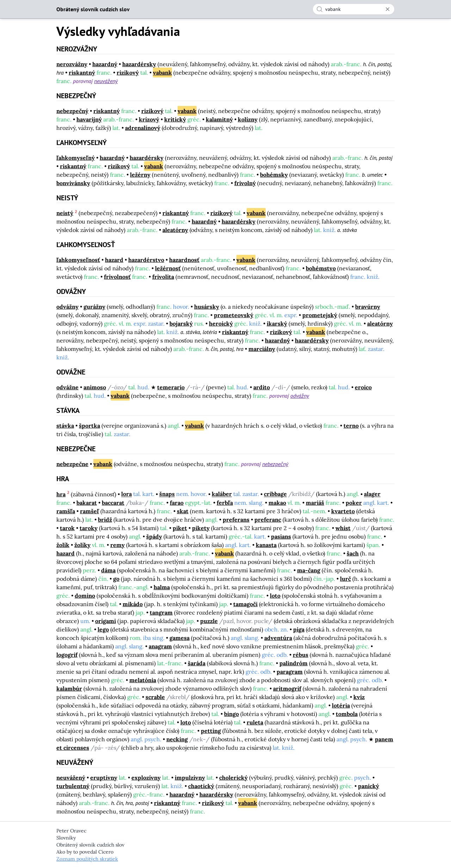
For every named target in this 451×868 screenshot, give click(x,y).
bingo (231, 714)
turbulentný (73, 786)
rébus (301, 655)
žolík (63, 545)
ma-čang (309, 570)
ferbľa (225, 503)
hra (61, 494)
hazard (114, 260)
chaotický (201, 786)
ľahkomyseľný (76, 158)
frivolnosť (117, 277)
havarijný (89, 119)
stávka (65, 426)
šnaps (167, 494)
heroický (221, 323)
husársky (207, 307)
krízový (149, 119)
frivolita (163, 277)
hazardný (105, 64)
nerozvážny (72, 64)
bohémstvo (321, 268)
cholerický (233, 778)
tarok (67, 528)
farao (177, 503)
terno (351, 426)
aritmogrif (287, 688)
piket (180, 528)
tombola (347, 714)
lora (126, 494)
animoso (95, 387)
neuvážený (106, 81)
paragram (290, 672)
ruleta (255, 722)
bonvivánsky (73, 183)
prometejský (320, 315)
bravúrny (368, 307)
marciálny (262, 349)
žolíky (82, 545)
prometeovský (234, 315)
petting (211, 731)
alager (372, 494)
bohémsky (274, 175)
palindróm (294, 663)
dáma (108, 570)
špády (154, 536)
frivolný (245, 183)
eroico (363, 387)
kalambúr (69, 688)
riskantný (82, 73)
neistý (65, 213)
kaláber (222, 494)
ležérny (140, 175)
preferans (236, 520)
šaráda (197, 663)
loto (275, 596)
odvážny (67, 307)
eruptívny (104, 778)
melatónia (143, 680)
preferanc (268, 520)
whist (343, 528)
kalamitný (219, 119)
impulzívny (190, 778)
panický (369, 786)
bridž (105, 520)
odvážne (67, 387)
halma (162, 587)
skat (183, 511)
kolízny (248, 119)
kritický (175, 119)
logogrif (67, 655)
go (116, 579)
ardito (262, 387)
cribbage (275, 494)
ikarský (277, 323)
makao (277, 503)
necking (177, 739)
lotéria (341, 705)
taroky (89, 528)
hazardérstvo (146, 260)
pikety (201, 528)
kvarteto (343, 511)
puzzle (209, 621)
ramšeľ (89, 511)
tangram (161, 612)
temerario (171, 387)
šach (353, 553)
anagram (160, 646)
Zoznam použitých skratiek (87, 859)
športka (89, 426)
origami (106, 621)
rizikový (128, 73)
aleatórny (175, 230)
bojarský (181, 323)
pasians (281, 536)
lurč (345, 579)
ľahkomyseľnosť (78, 260)
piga (299, 629)
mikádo (133, 604)
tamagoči (245, 604)
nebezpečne (72, 464)
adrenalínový (143, 128)
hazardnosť (184, 260)
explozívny (146, 778)
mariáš (315, 503)
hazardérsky (139, 64)
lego (103, 629)
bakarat (87, 503)
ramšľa (66, 511)
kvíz (359, 697)
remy (118, 545)
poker (354, 503)
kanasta (266, 545)
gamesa (180, 638)
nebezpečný (72, 111)
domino (85, 596)
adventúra (278, 638)
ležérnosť (168, 268)
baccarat (113, 503)
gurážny (94, 307)
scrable (155, 697)
